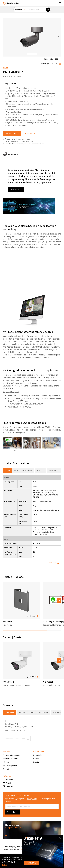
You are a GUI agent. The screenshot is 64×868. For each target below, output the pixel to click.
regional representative (26, 141)
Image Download (53, 59)
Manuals (22, 712)
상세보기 (5, 865)
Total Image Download (50, 63)
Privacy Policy (32, 799)
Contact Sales (12, 133)
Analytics (41, 470)
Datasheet (29, 133)
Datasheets (10, 712)
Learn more (16, 189)
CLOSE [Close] (59, 839)
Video (7, 470)
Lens (16, 470)
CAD (32, 712)
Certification (43, 712)
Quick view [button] (33, 616)
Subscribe (13, 812)
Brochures (57, 712)
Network (52, 470)
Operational (27, 470)
